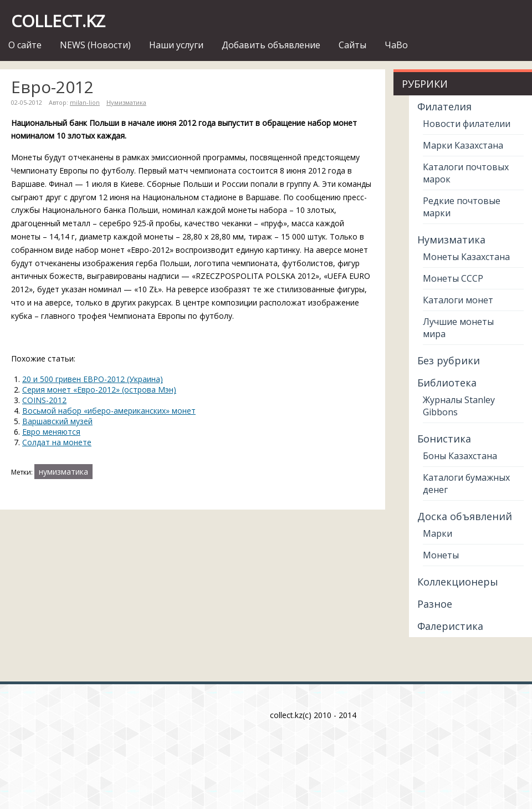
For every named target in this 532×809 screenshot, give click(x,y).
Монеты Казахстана (466, 257)
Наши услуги (176, 45)
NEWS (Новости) (95, 45)
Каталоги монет (458, 300)
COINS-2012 (44, 400)
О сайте (25, 45)
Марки (438, 533)
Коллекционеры (458, 582)
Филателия (444, 106)
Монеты (441, 555)
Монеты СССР (453, 278)
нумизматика (63, 472)
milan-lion (85, 102)
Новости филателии (467, 124)
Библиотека (447, 383)
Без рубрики (449, 360)
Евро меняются (51, 432)
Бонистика (444, 439)
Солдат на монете (57, 442)
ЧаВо (396, 45)
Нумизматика (126, 102)
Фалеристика (450, 626)
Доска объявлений (465, 516)
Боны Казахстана (460, 456)
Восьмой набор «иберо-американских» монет (109, 411)
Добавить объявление (271, 45)
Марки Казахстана (463, 145)
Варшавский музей (57, 421)
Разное (435, 604)
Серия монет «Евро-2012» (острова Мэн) (99, 390)
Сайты (352, 45)
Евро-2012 (52, 87)
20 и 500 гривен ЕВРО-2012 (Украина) (93, 379)
